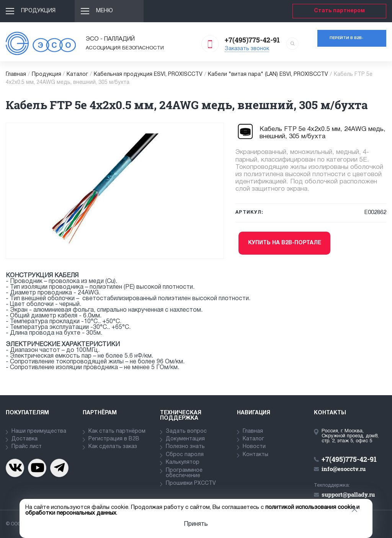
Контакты (256, 455)
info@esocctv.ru (344, 469)
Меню (105, 11)
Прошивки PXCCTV (191, 483)
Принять (196, 524)
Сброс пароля (185, 455)
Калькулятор (183, 462)
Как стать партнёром (117, 431)
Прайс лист (27, 447)
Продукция (38, 11)
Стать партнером (339, 11)
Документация (185, 439)
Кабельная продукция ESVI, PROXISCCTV (148, 74)
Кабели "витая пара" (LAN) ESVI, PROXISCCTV (268, 74)
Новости (254, 447)
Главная (16, 74)
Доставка (24, 439)
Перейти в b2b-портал (347, 42)
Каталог (77, 74)
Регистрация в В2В (114, 439)
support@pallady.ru (348, 494)
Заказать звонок (247, 49)
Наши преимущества (39, 431)
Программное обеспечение (184, 473)
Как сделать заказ (113, 447)
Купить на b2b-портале (285, 243)
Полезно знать (185, 447)
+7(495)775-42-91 (252, 40)
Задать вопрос (186, 431)
